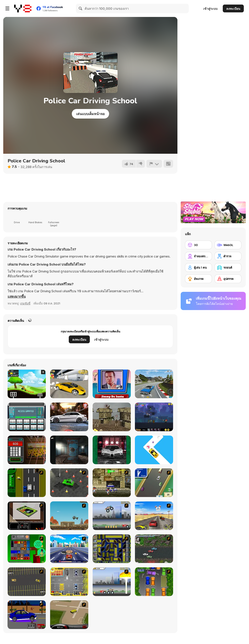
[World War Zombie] (154, 417)
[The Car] (27, 516)
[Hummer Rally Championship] (69, 615)
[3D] (198, 245)
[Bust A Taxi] (27, 483)
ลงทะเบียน (233, 9)
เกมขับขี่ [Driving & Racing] (25, 303)
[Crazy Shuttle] (112, 483)
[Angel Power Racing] (69, 549)
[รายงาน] (154, 164)
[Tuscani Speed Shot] (154, 516)
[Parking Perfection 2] (154, 582)
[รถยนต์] (228, 268)
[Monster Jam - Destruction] (112, 516)
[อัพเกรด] (198, 279)
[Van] (154, 483)
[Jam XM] (154, 549)
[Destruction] (112, 582)
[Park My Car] (69, 582)
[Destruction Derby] (27, 582)
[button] (17, 297)
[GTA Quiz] (112, 384)
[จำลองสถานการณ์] (198, 256)
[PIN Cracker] (27, 417)
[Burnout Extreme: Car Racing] (154, 384)
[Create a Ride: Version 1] (27, 615)
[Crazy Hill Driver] (27, 384)
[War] (112, 417)
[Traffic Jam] (27, 549)
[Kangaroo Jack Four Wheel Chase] (69, 516)
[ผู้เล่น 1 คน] (198, 268)
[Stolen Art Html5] (27, 450)
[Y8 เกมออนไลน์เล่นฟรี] (23, 8)
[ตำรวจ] (228, 256)
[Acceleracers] (112, 549)
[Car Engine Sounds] (69, 417)
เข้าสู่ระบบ (210, 9)
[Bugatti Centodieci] (112, 450)
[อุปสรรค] (228, 279)
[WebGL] (228, 245)
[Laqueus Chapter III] (69, 450)
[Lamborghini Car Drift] (69, 384)
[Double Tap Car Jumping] (154, 450)
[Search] (81, 8)
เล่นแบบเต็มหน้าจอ (90, 114)
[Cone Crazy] (69, 483)
